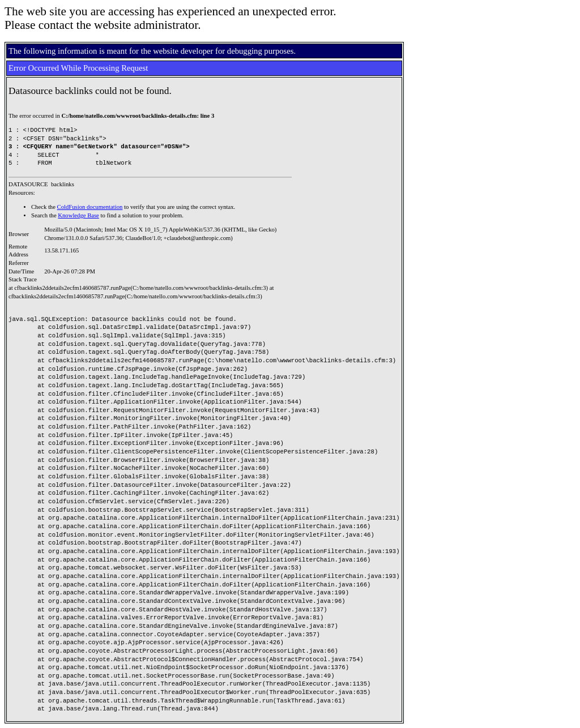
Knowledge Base (78, 215)
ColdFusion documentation (90, 207)
